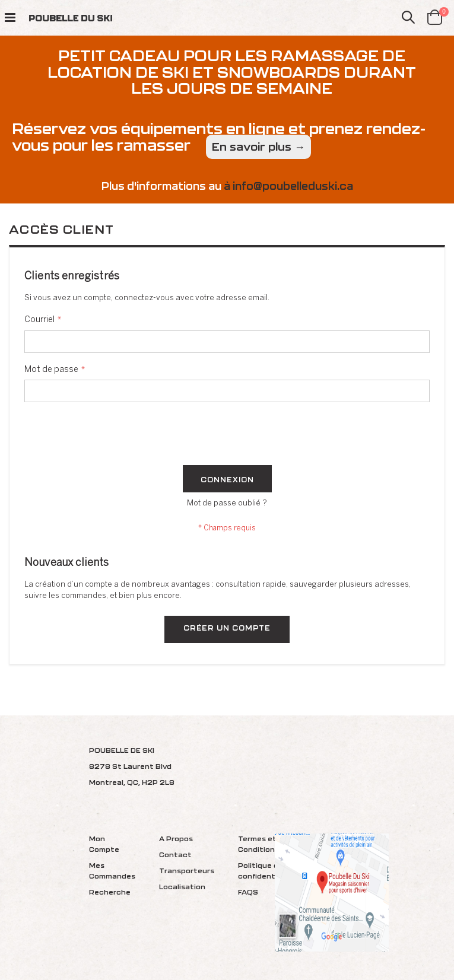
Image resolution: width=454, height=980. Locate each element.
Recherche (110, 892)
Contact (175, 855)
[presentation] (115, 436)
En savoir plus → (258, 147)
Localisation (182, 887)
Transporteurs (187, 871)
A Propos (176, 839)
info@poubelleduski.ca (293, 186)
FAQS (248, 892)
